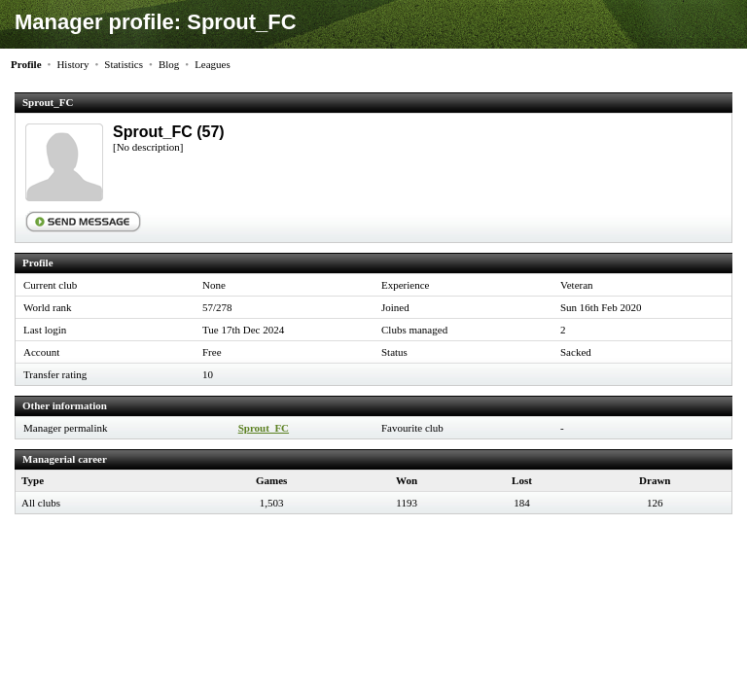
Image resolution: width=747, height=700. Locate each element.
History (72, 64)
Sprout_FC (264, 428)
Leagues (213, 64)
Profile (26, 64)
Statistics (124, 64)
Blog (169, 64)
